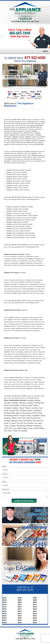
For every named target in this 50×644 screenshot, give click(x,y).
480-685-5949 (20, 33)
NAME (4, 466)
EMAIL (4, 482)
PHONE (5, 474)
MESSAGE (6, 489)
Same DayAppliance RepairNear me (37, 514)
